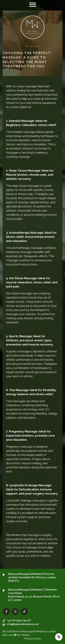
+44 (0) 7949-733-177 (17, 620)
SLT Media (23, 635)
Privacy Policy (33, 639)
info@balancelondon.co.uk (21, 624)
